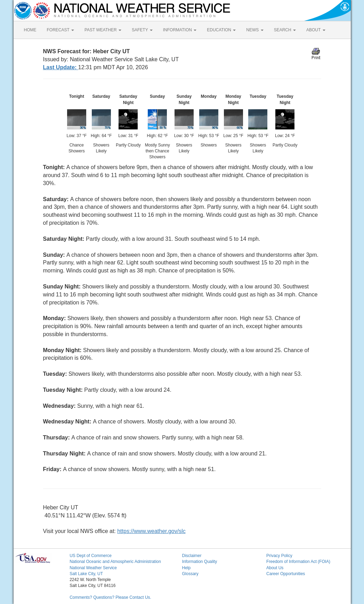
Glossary (190, 574)
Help (186, 568)
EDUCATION (221, 30)
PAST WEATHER (103, 30)
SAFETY (142, 30)
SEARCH (285, 30)
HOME (30, 30)
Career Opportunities (286, 574)
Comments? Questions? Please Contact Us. (110, 597)
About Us (275, 568)
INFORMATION (180, 30)
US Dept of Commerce (91, 556)
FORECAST (60, 30)
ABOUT (316, 30)
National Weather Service (93, 568)
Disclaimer (192, 556)
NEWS (255, 30)
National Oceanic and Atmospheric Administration (115, 562)
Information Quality (199, 562)
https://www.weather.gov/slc (151, 531)
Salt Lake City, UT (86, 574)
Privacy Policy (279, 556)
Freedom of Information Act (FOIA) (298, 562)
